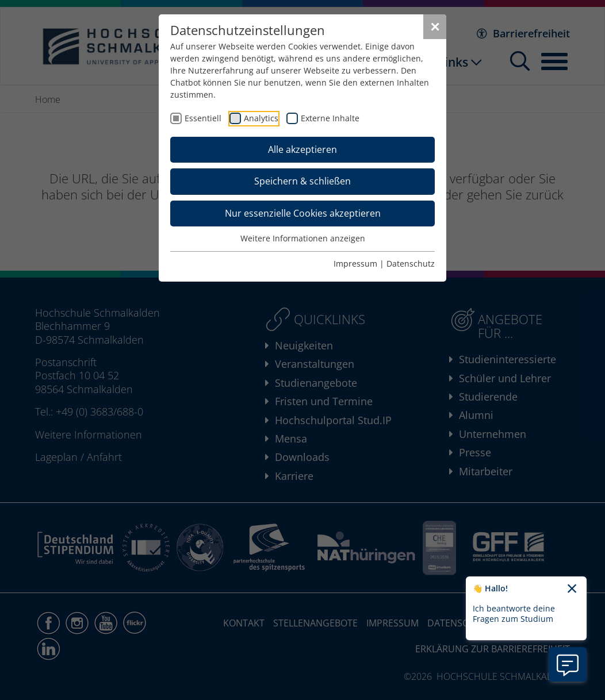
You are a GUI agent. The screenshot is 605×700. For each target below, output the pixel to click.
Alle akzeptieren (302, 149)
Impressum (355, 264)
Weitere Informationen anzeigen (303, 238)
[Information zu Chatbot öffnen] (568, 664)
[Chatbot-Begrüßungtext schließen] (572, 589)
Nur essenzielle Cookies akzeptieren (303, 213)
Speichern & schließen (302, 181)
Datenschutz (411, 264)
